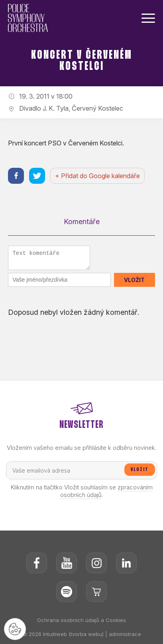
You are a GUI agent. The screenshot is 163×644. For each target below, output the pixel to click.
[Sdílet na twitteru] (37, 176)
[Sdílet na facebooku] (16, 176)
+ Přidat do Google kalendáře (97, 176)
